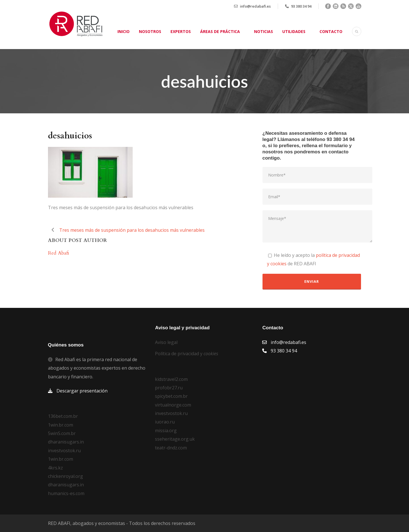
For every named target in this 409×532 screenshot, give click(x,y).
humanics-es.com (66, 493)
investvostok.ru (64, 451)
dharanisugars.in (66, 442)
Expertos (181, 31)
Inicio (123, 31)
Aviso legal (166, 342)
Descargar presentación (82, 391)
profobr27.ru (169, 388)
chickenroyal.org (65, 476)
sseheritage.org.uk (175, 439)
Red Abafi (59, 253)
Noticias (263, 31)
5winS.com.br (62, 433)
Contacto (331, 31)
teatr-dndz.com (171, 448)
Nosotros (150, 31)
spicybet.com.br (171, 396)
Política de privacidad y (187, 354)
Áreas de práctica (220, 31)
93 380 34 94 (301, 6)
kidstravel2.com (171, 379)
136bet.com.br (63, 416)
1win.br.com (61, 425)
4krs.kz (55, 468)
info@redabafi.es (255, 6)
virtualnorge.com (173, 405)
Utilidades (294, 31)
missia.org (166, 431)
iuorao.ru (165, 422)
